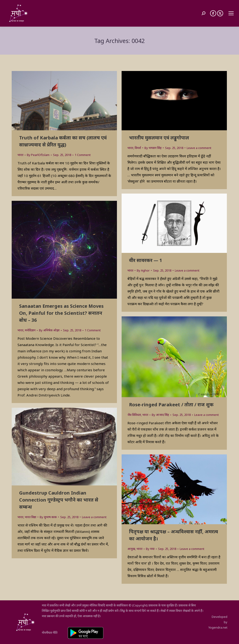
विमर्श (138, 148)
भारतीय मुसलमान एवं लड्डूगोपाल (159, 138)
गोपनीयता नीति (50, 633)
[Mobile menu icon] (231, 13)
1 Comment (83, 155)
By (38, 155)
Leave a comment (199, 148)
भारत (20, 155)
